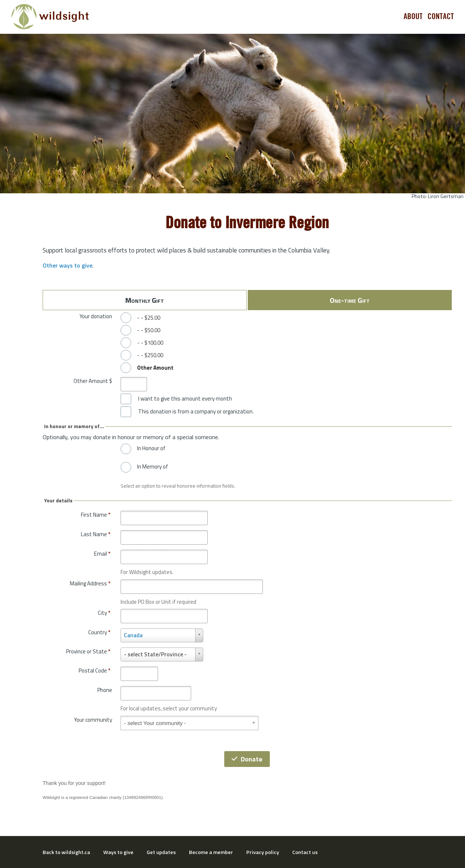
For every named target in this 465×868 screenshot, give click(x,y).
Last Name (96, 534)
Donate (247, 759)
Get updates (161, 852)
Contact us (305, 852)
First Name (96, 515)
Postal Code (94, 670)
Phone (105, 690)
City (104, 613)
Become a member (211, 852)
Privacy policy (263, 852)
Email (102, 554)
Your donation (96, 316)
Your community (93, 720)
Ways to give (118, 852)
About (413, 17)
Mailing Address (90, 583)
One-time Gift (350, 300)
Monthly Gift (145, 300)
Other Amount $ (93, 381)
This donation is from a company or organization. (196, 412)
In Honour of (151, 448)
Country (99, 632)
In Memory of (153, 467)
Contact (441, 17)
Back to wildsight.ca (66, 852)
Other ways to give (67, 265)
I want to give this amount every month (185, 399)
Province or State (88, 651)
